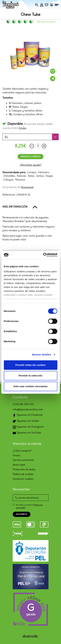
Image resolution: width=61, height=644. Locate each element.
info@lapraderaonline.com (28, 409)
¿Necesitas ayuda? (30, 165)
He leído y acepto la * (29, 506)
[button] (30, 207)
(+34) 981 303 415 (23, 404)
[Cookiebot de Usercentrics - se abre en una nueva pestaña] (43, 255)
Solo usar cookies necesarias (30, 386)
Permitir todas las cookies (31, 365)
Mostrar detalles (42, 355)
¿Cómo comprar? (22, 451)
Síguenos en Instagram (28, 427)
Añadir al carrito (30, 157)
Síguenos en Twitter (26, 421)
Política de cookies (23, 474)
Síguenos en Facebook (28, 415)
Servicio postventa (23, 460)
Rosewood (27, 187)
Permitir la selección (31, 376)
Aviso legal (19, 465)
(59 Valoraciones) (46, 22)
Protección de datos (24, 469)
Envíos (23, 128)
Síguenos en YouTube (27, 433)
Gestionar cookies (23, 479)
